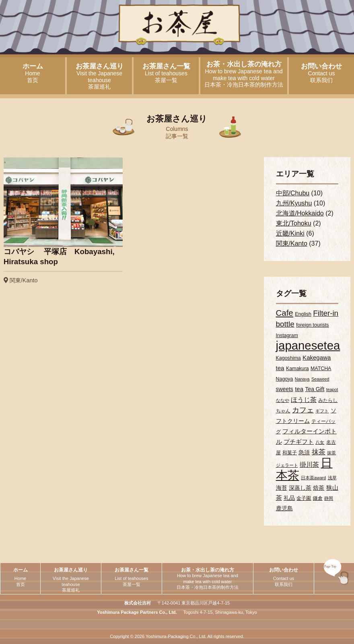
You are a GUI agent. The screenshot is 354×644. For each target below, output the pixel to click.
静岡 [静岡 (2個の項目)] (329, 498)
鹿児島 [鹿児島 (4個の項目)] (284, 508)
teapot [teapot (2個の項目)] (332, 389)
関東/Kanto (292, 243)
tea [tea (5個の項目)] (299, 389)
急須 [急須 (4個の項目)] (304, 452)
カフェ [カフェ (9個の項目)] (303, 410)
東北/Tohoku (294, 223)
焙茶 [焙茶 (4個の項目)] (319, 488)
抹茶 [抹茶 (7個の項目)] (319, 452)
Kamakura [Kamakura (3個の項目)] (297, 369)
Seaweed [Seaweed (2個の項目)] (320, 379)
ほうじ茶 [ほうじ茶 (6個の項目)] (304, 400)
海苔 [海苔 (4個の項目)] (282, 488)
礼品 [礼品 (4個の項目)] (289, 498)
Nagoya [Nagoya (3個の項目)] (285, 379)
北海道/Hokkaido (300, 213)
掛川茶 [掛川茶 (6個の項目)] (309, 464)
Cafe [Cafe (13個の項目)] (285, 313)
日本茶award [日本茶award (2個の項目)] (313, 478)
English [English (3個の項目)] (303, 314)
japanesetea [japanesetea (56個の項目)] (308, 345)
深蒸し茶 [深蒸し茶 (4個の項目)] (300, 488)
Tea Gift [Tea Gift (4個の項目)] (315, 389)
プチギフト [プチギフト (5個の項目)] (299, 442)
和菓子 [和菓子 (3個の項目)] (290, 453)
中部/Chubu (293, 193)
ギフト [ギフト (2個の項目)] (322, 411)
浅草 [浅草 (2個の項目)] (332, 478)
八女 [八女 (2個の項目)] (320, 442)
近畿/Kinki (290, 233)
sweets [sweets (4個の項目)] (285, 389)
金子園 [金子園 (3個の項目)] (304, 498)
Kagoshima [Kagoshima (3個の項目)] (288, 358)
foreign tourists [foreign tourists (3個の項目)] (312, 325)
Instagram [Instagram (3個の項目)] (287, 335)
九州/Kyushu (294, 203)
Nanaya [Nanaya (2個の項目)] (302, 379)
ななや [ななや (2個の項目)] (283, 400)
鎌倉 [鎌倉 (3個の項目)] (318, 498)
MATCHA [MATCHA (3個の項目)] (321, 369)
